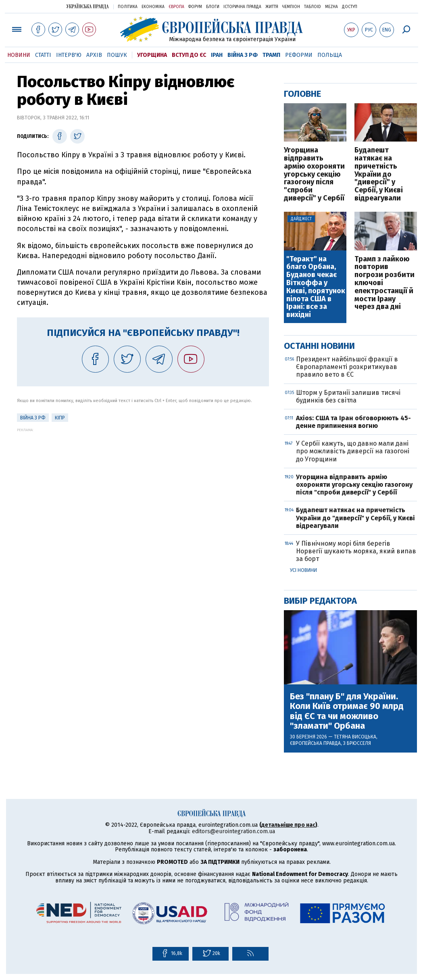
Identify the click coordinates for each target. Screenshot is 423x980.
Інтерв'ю (69, 55)
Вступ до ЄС (189, 55)
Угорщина (152, 55)
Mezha (331, 7)
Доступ (350, 7)
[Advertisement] (143, 488)
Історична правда (242, 7)
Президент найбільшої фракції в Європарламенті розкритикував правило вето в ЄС (347, 367)
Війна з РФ (243, 55)
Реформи (299, 55)
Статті (43, 55)
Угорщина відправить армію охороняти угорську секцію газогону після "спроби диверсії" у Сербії (314, 174)
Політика (128, 7)
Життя (272, 7)
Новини (19, 55)
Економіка (153, 7)
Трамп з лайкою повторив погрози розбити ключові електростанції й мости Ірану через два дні (384, 283)
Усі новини (303, 570)
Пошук (117, 55)
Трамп (271, 55)
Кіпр (60, 418)
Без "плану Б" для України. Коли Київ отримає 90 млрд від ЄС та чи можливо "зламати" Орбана (347, 711)
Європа (176, 7)
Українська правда (88, 6)
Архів (94, 55)
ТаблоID (313, 7)
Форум (195, 7)
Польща (330, 55)
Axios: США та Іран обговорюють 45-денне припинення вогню (353, 422)
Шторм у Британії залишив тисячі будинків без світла (348, 396)
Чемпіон (291, 7)
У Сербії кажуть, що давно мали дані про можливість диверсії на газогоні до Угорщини (353, 451)
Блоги (213, 7)
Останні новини (319, 346)
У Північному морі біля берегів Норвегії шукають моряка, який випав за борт (356, 551)
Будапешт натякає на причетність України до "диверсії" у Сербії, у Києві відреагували (379, 174)
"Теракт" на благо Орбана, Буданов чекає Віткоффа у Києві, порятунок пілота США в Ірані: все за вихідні (316, 287)
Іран (217, 55)
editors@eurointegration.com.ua (233, 831)
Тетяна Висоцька (355, 737)
